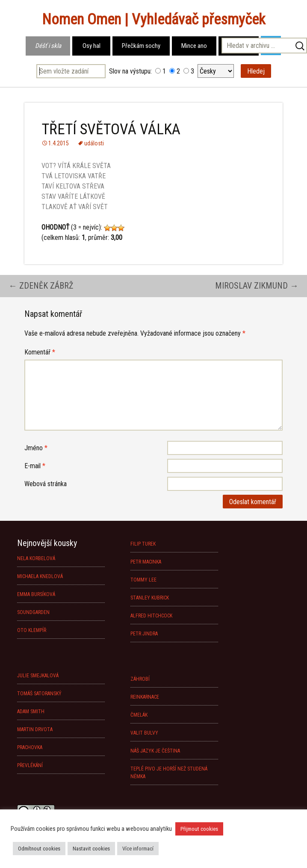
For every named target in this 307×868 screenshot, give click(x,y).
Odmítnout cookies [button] (39, 849)
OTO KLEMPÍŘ (32, 630)
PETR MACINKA (146, 562)
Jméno (36, 448)
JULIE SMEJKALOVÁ (38, 676)
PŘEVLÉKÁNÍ (30, 765)
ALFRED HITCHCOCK (151, 616)
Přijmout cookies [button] (199, 829)
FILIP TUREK (143, 544)
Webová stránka (46, 484)
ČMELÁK (139, 715)
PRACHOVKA (30, 747)
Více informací (138, 849)
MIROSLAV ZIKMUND (257, 286)
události (94, 143)
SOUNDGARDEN (33, 612)
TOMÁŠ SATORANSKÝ (39, 694)
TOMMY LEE (143, 580)
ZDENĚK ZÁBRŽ (41, 286)
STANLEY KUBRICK (150, 598)
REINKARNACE (145, 697)
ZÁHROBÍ (140, 679)
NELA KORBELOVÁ (36, 558)
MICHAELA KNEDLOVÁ (40, 576)
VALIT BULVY (144, 733)
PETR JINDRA (144, 634)
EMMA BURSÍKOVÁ (36, 594)
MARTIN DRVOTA (35, 729)
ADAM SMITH (31, 712)
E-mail (35, 466)
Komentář (40, 352)
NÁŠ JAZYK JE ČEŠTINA (155, 751)
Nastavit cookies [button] (91, 849)
